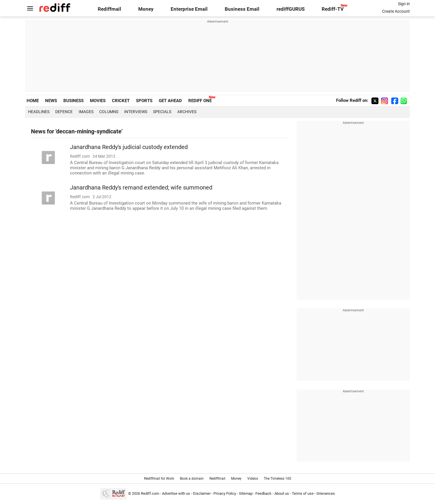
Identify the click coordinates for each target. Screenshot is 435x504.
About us (282, 493)
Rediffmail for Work (159, 479)
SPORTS (144, 101)
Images (86, 112)
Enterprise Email (189, 9)
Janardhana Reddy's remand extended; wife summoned (141, 188)
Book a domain (192, 479)
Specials (162, 112)
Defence (64, 112)
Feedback (263, 493)
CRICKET (121, 101)
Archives (187, 112)
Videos (253, 479)
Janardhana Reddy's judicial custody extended (129, 147)
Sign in (404, 4)
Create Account (396, 11)
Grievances (326, 493)
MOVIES (98, 101)
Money (146, 9)
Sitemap (246, 493)
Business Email (242, 9)
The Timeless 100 (278, 479)
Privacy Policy (225, 493)
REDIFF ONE (200, 101)
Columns (109, 112)
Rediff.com (150, 493)
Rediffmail (109, 9)
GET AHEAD (170, 101)
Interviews (136, 112)
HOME (33, 101)
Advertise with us (176, 493)
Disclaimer (202, 493)
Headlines (39, 112)
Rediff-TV (333, 9)
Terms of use (303, 493)
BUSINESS (73, 101)
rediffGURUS (291, 9)
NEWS (51, 101)
